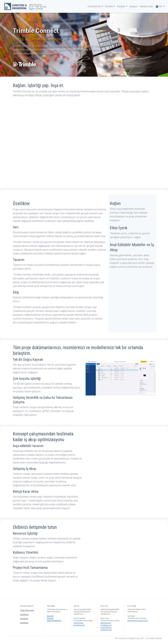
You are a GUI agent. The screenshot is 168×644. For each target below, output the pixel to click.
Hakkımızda (146, 6)
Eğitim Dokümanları (54, 621)
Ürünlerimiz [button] (94, 6)
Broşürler (50, 616)
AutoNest (24, 619)
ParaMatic (24, 623)
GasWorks (24, 615)
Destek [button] (109, 6)
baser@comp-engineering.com (138, 621)
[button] (160, 6)
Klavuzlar (50, 618)
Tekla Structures (27, 610)
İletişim (133, 6)
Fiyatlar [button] (121, 6)
